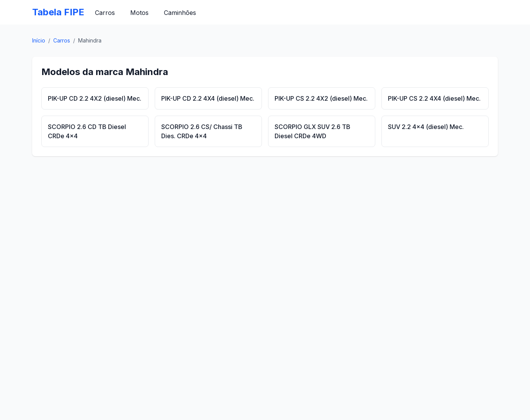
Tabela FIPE (58, 12)
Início (39, 40)
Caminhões (180, 13)
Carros (105, 13)
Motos (139, 13)
